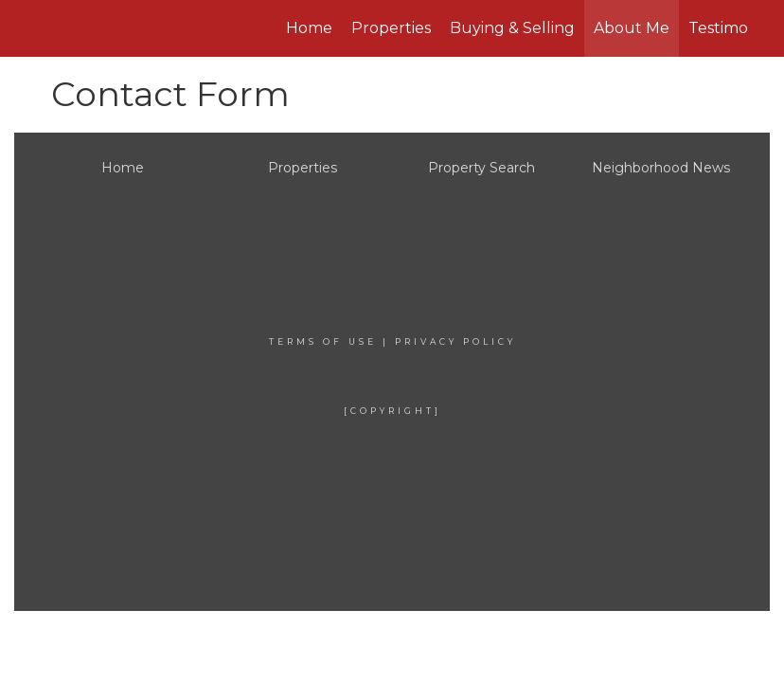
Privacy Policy (455, 341)
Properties (391, 28)
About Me (632, 28)
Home (309, 28)
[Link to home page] (152, 28)
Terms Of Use (323, 341)
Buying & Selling (512, 28)
